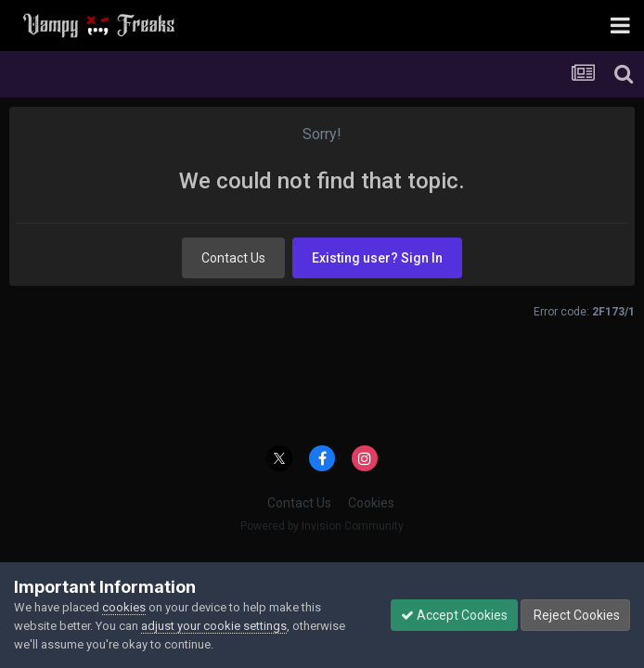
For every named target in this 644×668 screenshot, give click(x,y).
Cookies (371, 503)
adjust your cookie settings (214, 626)
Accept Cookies (454, 615)
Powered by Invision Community (322, 526)
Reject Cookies (575, 615)
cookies (124, 607)
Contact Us (233, 258)
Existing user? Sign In (377, 258)
